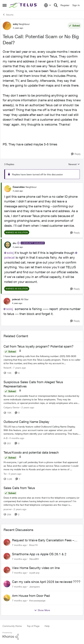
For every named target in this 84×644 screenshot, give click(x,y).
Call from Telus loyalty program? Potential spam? (39, 346)
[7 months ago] (19, 545)
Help (47, 626)
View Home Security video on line (36, 568)
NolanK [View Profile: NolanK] (7, 368)
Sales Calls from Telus (19, 488)
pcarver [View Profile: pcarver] (8, 509)
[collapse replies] (42, 184)
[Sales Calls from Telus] (42, 501)
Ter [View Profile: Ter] (5, 474)
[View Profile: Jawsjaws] (7, 584)
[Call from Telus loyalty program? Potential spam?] (42, 360)
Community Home (12, 626)
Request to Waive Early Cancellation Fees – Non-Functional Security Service (43, 540)
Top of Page (33, 626)
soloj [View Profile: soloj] (15, 24)
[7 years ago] (19, 368)
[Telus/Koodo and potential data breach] (42, 466)
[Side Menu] (5, 5)
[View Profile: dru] (8, 245)
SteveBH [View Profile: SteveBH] (34, 559)
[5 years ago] (14, 474)
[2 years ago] (27, 407)
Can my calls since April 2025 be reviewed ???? (46, 582)
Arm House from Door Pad (31, 596)
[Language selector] (48, 5)
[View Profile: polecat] (7, 301)
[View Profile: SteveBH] (7, 556)
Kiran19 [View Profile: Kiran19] (33, 545)
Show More (42, 610)
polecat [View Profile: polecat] (16, 299)
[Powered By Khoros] (42, 636)
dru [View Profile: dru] (14, 243)
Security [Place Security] (8, 15)
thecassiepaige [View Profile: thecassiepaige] (37, 600)
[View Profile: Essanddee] (8, 189)
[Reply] (76, 154)
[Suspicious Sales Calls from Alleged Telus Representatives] (42, 399)
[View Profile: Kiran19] (7, 542)
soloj (10, 253)
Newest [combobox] (74, 164)
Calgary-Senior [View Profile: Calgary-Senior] (12, 407)
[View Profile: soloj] (7, 26)
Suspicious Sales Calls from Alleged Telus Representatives (33, 384)
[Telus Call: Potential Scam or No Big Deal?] (18, 191)
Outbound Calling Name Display (26, 422)
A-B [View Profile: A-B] (6, 438)
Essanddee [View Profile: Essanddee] (19, 187)
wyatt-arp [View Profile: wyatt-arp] (34, 573)
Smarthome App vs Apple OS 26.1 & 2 (39, 554)
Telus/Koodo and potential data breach (31, 452)
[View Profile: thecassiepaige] (7, 598)
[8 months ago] (16, 438)
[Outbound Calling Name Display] (42, 430)
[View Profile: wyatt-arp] (7, 570)
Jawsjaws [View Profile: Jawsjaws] (34, 587)
